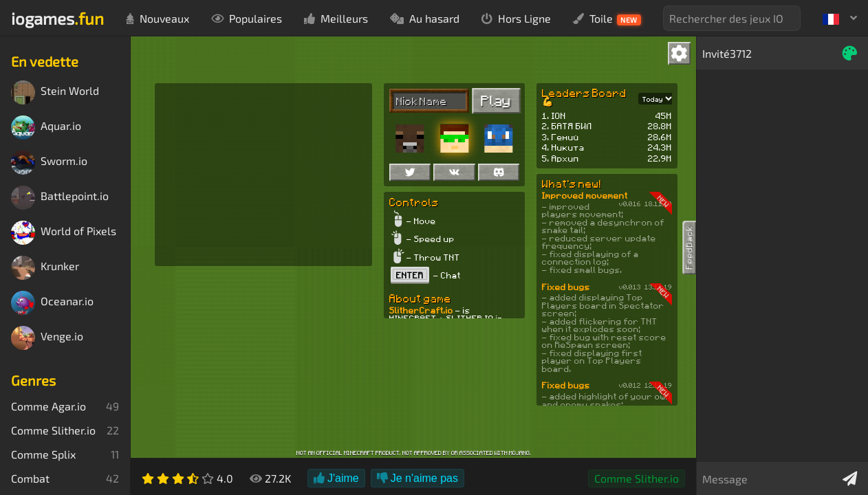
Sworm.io (49, 163)
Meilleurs (336, 18)
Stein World (55, 92)
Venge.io (47, 338)
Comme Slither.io (637, 478)
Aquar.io (46, 128)
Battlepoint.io (60, 198)
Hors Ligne (516, 18)
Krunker (45, 268)
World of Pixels (64, 233)
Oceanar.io (52, 303)
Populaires (247, 18)
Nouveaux (158, 18)
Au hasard (425, 18)
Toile (607, 19)
